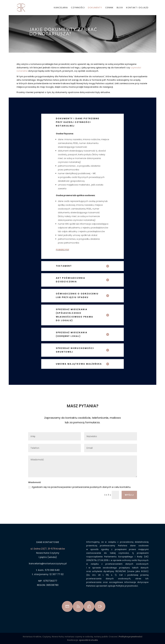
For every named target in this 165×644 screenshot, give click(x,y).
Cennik (109, 8)
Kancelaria (61, 8)
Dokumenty (95, 8)
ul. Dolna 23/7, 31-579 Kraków (48, 549)
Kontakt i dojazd (137, 8)
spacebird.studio (88, 640)
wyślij (129, 495)
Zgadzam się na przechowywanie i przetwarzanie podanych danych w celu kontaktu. (80, 487)
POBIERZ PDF (63, 250)
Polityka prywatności (131, 637)
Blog (120, 8)
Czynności (78, 8)
